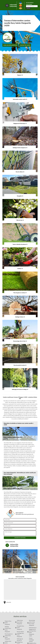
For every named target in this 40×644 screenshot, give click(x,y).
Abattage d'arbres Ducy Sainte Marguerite (8, 629)
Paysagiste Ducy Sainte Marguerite (20, 628)
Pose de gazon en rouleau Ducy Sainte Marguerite (9, 636)
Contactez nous (25, 45)
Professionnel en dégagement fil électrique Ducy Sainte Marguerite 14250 (33, 632)
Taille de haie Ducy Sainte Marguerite (20, 622)
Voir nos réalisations (10, 45)
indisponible (13, 5)
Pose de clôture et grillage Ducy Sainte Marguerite (20, 634)
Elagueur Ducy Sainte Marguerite (8, 623)
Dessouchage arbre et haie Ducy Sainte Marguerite (32, 623)
